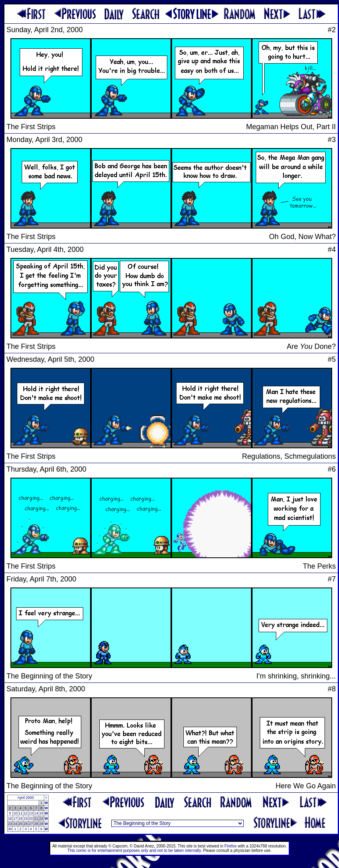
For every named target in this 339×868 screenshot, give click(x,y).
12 (26, 813)
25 (21, 824)
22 (41, 819)
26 (26, 824)
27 (31, 824)
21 (36, 819)
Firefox (231, 846)
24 (15, 824)
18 (21, 819)
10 (15, 813)
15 (41, 813)
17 (15, 819)
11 (21, 813)
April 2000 (26, 798)
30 (10, 829)
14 (36, 813)
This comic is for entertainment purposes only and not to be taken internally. (135, 850)
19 (26, 819)
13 (31, 813)
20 (31, 819)
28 (36, 824)
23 (10, 824)
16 (10, 819)
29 (41, 824)
